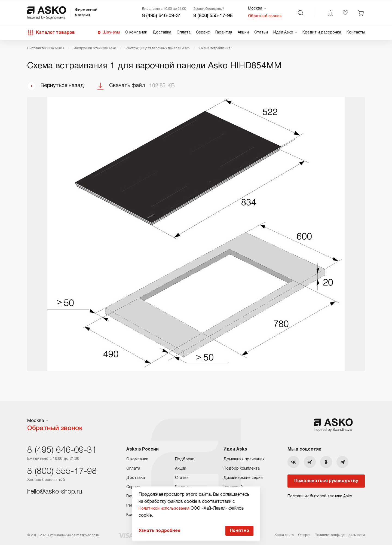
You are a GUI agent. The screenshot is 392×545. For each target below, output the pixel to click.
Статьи (261, 33)
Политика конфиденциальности (340, 535)
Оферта (304, 535)
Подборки (185, 459)
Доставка (162, 33)
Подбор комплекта (242, 468)
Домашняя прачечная (244, 459)
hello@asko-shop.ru (55, 491)
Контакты (356, 33)
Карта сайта (284, 535)
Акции (243, 33)
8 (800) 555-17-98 (213, 16)
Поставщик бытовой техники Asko (320, 496)
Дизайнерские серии (243, 477)
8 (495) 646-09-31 (162, 16)
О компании (136, 33)
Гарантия (224, 33)
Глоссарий (233, 487)
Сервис (203, 33)
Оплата (184, 33)
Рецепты (183, 487)
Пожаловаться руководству (326, 480)
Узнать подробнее (158, 530)
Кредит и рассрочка (322, 33)
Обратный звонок (265, 16)
